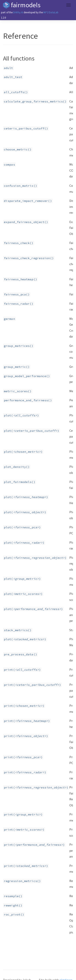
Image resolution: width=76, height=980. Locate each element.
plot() (21, 415)
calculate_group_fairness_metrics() (35, 101)
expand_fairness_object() (26, 222)
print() (22, 670)
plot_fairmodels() (20, 482)
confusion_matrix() (20, 186)
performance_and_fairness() (28, 400)
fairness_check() (19, 243)
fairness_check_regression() (29, 258)
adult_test (13, 77)
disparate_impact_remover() (28, 201)
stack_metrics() (18, 630)
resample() (13, 896)
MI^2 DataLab (51, 12)
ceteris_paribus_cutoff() (26, 128)
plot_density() (17, 467)
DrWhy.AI (18, 12)
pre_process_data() (20, 654)
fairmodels (26, 5)
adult (9, 68)
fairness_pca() (17, 294)
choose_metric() (18, 149)
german (9, 319)
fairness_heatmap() (20, 279)
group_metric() (17, 367)
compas (9, 165)
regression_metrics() (22, 881)
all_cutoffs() (16, 92)
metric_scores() (18, 391)
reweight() (13, 905)
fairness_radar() (19, 304)
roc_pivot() (14, 914)
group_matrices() (19, 346)
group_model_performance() (27, 376)
